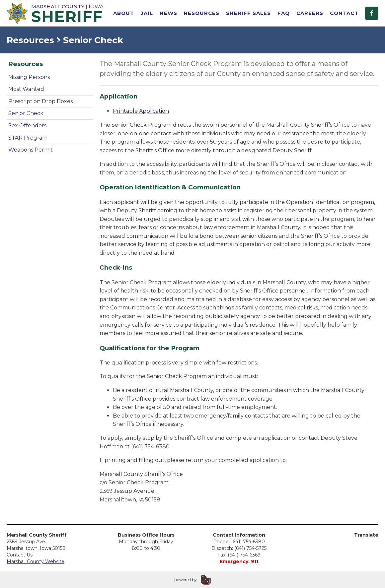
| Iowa (56, 13)
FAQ (284, 13)
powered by (186, 580)
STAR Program (28, 138)
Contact (344, 13)
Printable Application (141, 111)
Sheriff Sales (248, 13)
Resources (202, 13)
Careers (310, 13)
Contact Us (20, 555)
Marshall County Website (36, 561)
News (168, 13)
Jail (147, 13)
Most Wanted (26, 89)
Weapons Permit (31, 150)
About (124, 13)
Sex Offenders (27, 126)
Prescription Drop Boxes (40, 101)
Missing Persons (29, 77)
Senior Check (26, 113)
